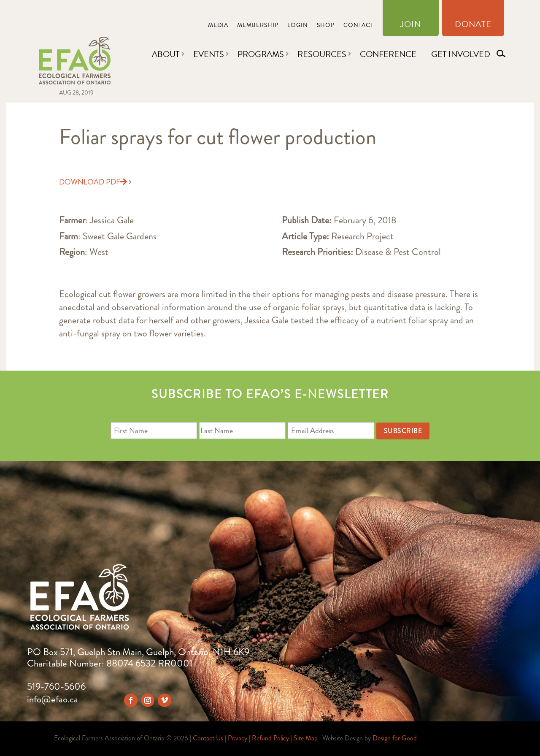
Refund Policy (270, 738)
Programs (261, 54)
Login (298, 26)
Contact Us (208, 738)
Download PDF (93, 182)
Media (218, 26)
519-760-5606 (56, 687)
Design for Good (395, 738)
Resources (322, 54)
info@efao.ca (53, 699)
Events (209, 54)
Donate (473, 26)
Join (411, 26)
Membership (258, 26)
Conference (388, 54)
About (166, 54)
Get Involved (461, 54)
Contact (359, 26)
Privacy (238, 738)
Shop (326, 26)
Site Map (306, 738)
